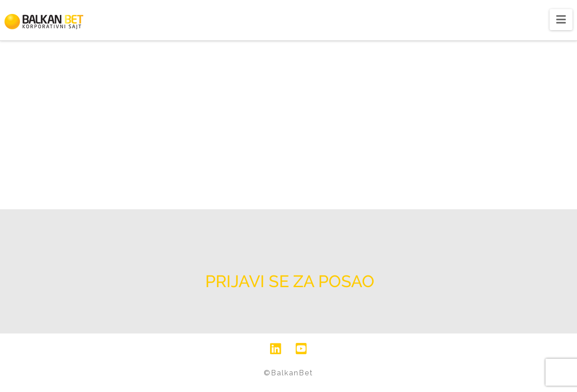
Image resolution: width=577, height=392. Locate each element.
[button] (561, 20)
